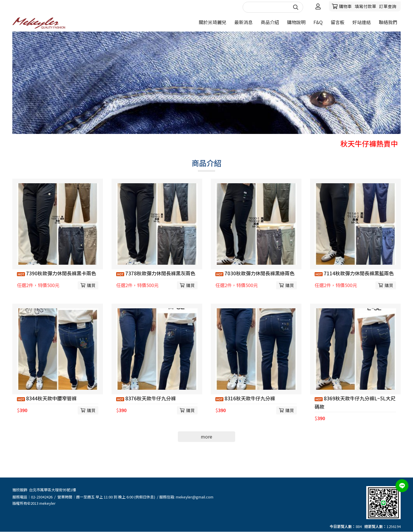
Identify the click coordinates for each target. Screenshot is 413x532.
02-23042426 (42, 497)
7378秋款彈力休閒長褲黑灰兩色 (156, 273)
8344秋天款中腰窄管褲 (47, 398)
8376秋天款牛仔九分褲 (146, 398)
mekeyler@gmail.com (195, 497)
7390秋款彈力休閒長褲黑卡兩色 (57, 273)
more (206, 436)
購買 (91, 285)
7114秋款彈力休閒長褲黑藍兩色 (354, 273)
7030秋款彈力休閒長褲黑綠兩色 (255, 273)
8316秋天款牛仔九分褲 (245, 398)
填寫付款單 (366, 6)
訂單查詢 (388, 6)
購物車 (345, 6)
